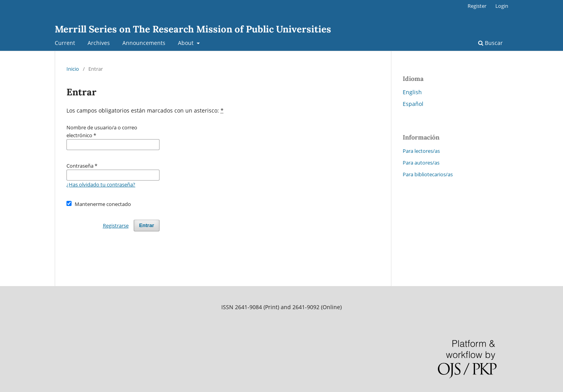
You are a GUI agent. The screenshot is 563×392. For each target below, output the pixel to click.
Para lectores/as (421, 151)
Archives (99, 43)
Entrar (147, 225)
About (186, 43)
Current (65, 43)
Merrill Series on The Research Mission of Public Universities (193, 29)
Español (413, 104)
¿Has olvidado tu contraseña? (101, 184)
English (412, 92)
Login (502, 6)
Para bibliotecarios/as (428, 174)
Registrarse (116, 226)
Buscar (490, 43)
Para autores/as (421, 163)
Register (477, 6)
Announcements (144, 43)
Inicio (73, 69)
